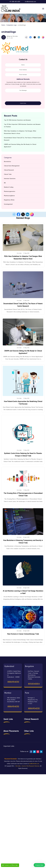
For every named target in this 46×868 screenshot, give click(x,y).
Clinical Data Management (12, 166)
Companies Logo (11, 25)
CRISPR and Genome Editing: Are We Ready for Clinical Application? (23, 352)
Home (3, 25)
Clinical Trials (8, 174)
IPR (5, 183)
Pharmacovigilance (9, 196)
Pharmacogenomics (10, 191)
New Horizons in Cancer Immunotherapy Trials (23, 634)
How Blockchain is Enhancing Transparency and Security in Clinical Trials (23, 542)
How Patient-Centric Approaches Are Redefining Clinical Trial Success (23, 403)
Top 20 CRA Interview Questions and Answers (17, 120)
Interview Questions (10, 179)
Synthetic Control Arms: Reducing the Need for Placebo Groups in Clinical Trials (23, 455)
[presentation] (18, 98)
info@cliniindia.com (34, 764)
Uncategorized (8, 204)
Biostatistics (7, 162)
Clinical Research (9, 170)
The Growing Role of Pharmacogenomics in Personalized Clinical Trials (23, 495)
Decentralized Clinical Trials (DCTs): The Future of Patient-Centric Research (23, 305)
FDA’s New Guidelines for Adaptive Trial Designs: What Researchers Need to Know (23, 258)
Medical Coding (9, 187)
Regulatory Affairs (9, 200)
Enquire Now (39, 865)
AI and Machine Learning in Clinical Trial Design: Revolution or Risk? (23, 592)
